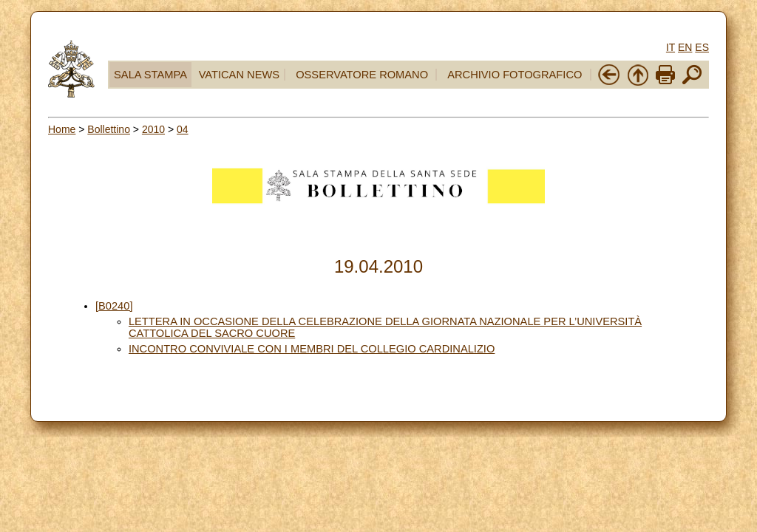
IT (671, 47)
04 (183, 129)
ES (702, 47)
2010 (153, 129)
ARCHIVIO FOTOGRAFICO (515, 75)
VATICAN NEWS (239, 75)
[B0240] (114, 306)
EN (685, 47)
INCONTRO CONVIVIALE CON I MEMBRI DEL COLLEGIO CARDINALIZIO (312, 349)
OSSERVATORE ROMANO (362, 75)
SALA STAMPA (150, 75)
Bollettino (109, 129)
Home (62, 129)
